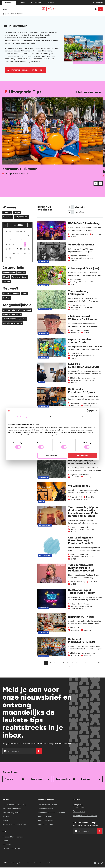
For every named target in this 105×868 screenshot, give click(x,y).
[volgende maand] (29, 226)
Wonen (22, 3)
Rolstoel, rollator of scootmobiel (17, 311)
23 (99, 663)
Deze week (8, 217)
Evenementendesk (45, 809)
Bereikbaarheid (63, 779)
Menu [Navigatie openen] (5, 9)
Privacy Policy (38, 863)
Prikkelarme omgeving (13, 324)
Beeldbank (7, 845)
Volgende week (21, 217)
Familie (25, 294)
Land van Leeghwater (11, 813)
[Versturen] (39, 752)
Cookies (27, 863)
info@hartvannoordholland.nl (85, 816)
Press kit (6, 841)
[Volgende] (100, 184)
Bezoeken (9, 3)
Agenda (9, 779)
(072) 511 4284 (79, 812)
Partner (7, 298)
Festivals (21, 273)
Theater (7, 282)
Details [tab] (52, 417)
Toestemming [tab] (22, 417)
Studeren (51, 3)
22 (94, 663)
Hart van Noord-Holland (47, 805)
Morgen (17, 213)
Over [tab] (83, 417)
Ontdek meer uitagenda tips (89, 92)
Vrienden (15, 294)
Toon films (80, 213)
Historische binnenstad (12, 809)
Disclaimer (50, 863)
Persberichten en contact (13, 837)
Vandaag (7, 213)
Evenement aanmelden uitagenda (27, 70)
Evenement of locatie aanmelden (51, 813)
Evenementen (9, 273)
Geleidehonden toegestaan (15, 319)
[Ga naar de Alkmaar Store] (100, 9)
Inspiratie (86, 779)
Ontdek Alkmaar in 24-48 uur (14, 825)
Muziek (6, 277)
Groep (6, 294)
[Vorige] (96, 184)
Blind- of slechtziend (12, 315)
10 (85, 663)
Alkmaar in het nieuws (11, 849)
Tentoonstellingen (19, 277)
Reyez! (18, 863)
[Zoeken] (96, 9)
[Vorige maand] (6, 226)
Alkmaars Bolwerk (45, 817)
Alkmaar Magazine (45, 825)
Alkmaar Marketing (45, 821)
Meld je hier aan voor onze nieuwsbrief (20, 41)
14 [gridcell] (25, 245)
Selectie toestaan (52, 456)
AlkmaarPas (80, 208)
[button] (98, 3)
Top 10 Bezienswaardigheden (14, 805)
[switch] (71, 208)
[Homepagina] (3, 14)
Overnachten (37, 779)
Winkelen (6, 817)
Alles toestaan (82, 456)
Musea (5, 821)
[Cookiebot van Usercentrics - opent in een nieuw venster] (88, 411)
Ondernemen (36, 3)
